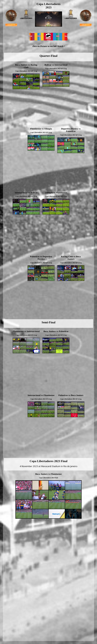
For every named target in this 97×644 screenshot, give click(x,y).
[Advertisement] (82, 95)
